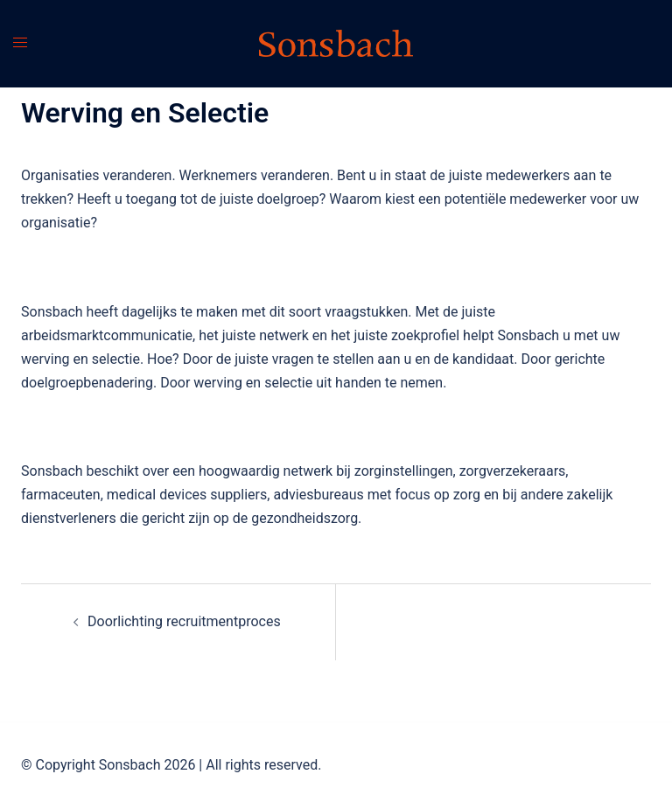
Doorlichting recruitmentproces (184, 621)
